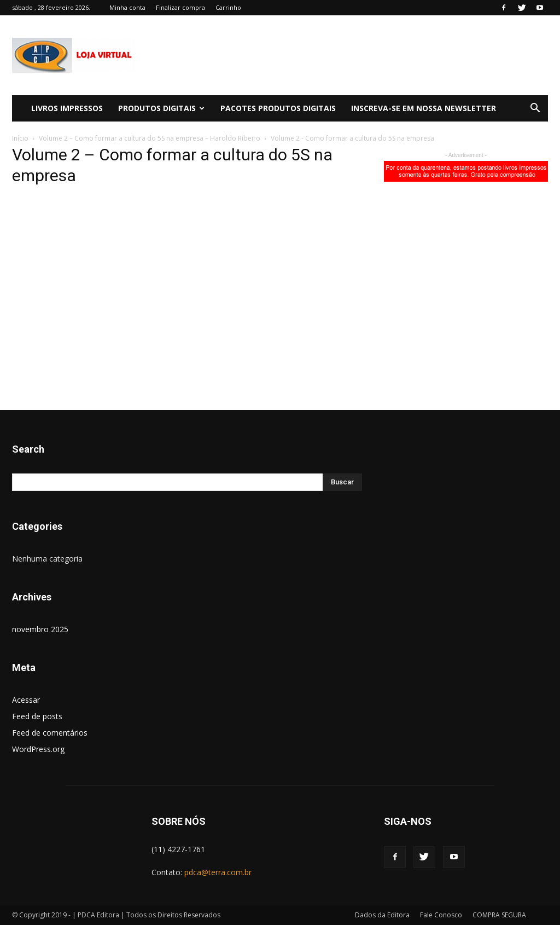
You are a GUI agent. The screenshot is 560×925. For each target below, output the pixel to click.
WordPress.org (38, 749)
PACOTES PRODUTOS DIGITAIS (278, 108)
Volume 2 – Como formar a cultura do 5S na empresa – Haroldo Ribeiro (150, 138)
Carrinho (228, 7)
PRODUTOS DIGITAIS (161, 108)
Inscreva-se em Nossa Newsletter (424, 108)
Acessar (26, 700)
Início (20, 138)
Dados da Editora (382, 915)
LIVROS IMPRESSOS (67, 108)
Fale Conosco (441, 915)
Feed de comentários (50, 733)
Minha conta (127, 7)
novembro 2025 (40, 629)
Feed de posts (37, 716)
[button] (535, 109)
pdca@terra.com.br (218, 872)
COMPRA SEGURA (499, 915)
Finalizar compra (180, 7)
